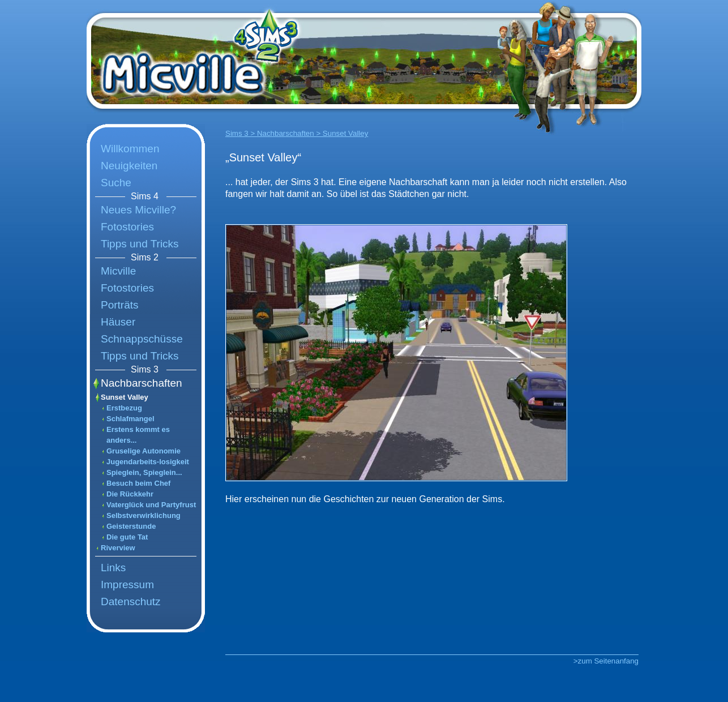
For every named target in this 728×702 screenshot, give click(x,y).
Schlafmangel (130, 419)
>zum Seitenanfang (606, 661)
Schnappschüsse (142, 339)
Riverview (118, 548)
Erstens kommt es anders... (138, 435)
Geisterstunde (131, 526)
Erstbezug (124, 408)
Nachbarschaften (142, 383)
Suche (116, 183)
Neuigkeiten (129, 166)
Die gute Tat (127, 537)
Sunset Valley (125, 397)
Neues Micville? (138, 210)
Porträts (120, 305)
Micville (118, 271)
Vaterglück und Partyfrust (151, 505)
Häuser (118, 322)
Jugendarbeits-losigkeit (148, 462)
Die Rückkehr (130, 494)
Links (113, 568)
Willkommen (130, 149)
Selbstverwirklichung (144, 515)
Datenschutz (131, 602)
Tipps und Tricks (140, 244)
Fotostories (127, 227)
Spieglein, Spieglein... (144, 472)
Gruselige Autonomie (144, 451)
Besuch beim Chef (138, 483)
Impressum (127, 585)
